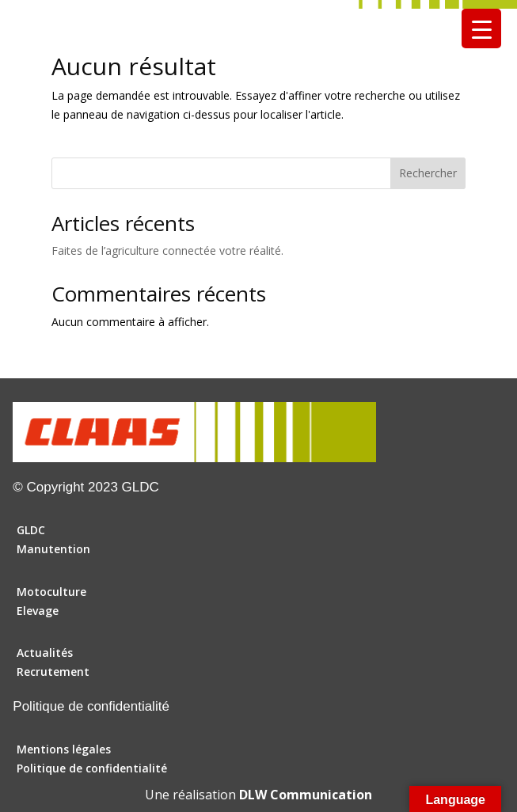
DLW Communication (306, 795)
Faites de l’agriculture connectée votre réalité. (167, 250)
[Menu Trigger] (481, 28)
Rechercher (428, 173)
